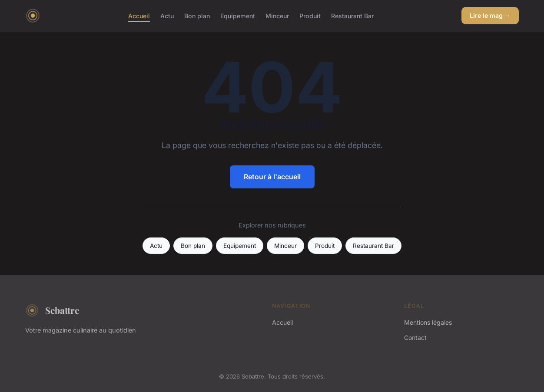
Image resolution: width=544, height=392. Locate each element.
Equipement (238, 15)
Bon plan (197, 15)
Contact (415, 338)
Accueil (139, 15)
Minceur (277, 15)
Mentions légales (428, 322)
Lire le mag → (490, 15)
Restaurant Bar (352, 15)
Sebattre (52, 310)
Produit (310, 15)
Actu (167, 15)
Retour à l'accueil (272, 177)
